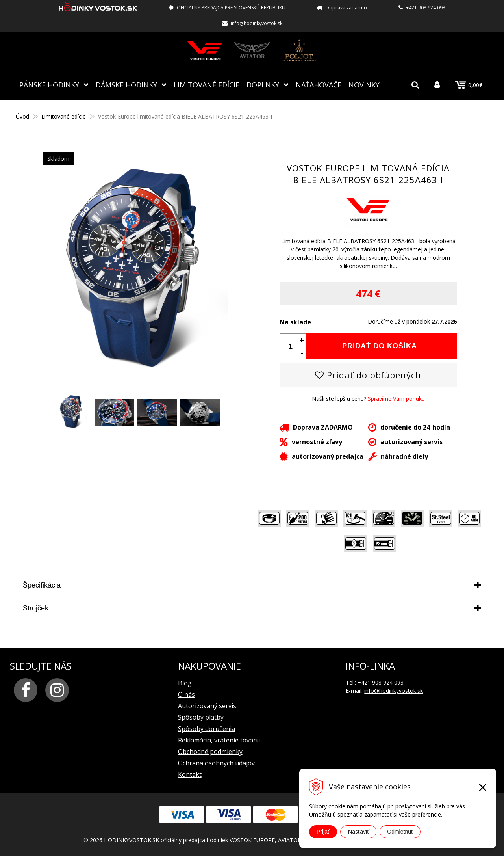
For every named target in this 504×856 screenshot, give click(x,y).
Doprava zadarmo (346, 8)
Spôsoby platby (201, 717)
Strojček (36, 608)
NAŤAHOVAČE (319, 85)
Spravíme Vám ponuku (396, 399)
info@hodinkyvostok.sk (257, 23)
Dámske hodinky (126, 85)
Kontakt (190, 774)
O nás (186, 694)
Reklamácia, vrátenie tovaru (219, 740)
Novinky (364, 85)
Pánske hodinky (49, 85)
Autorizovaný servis (207, 706)
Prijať (323, 832)
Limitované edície (207, 85)
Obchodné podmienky (210, 752)
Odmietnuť (400, 832)
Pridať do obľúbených (368, 375)
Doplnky (263, 85)
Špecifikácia (42, 585)
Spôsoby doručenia (207, 729)
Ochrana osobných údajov (216, 763)
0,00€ (469, 85)
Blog (185, 683)
